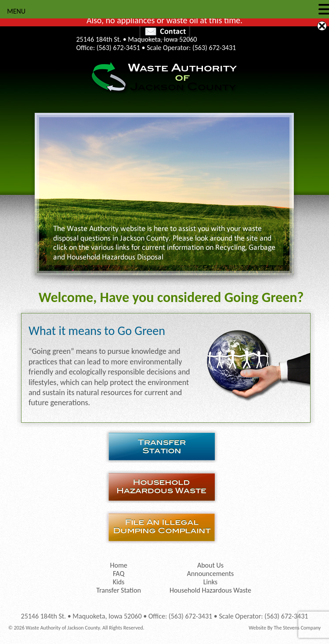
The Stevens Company (297, 628)
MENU (16, 11)
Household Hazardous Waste (164, 487)
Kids (119, 582)
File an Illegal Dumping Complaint (164, 527)
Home (118, 565)
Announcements (211, 574)
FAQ (119, 574)
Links (210, 582)
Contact (165, 31)
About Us (210, 565)
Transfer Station (164, 446)
